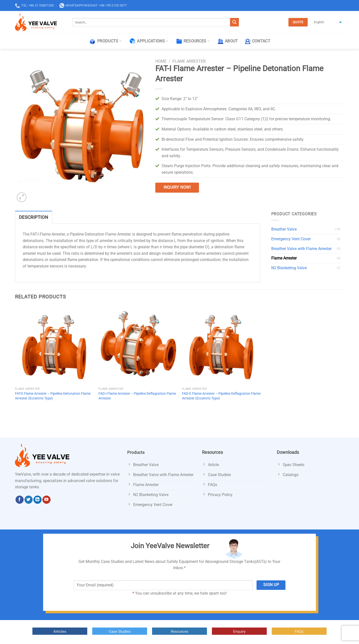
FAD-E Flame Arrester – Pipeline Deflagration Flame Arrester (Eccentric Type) (221, 396)
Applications (149, 41)
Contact (257, 41)
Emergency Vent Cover (291, 239)
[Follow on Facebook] (20, 500)
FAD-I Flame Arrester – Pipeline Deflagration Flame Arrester (137, 396)
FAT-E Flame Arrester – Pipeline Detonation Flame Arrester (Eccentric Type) (53, 396)
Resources (193, 41)
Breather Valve (284, 229)
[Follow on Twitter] (29, 500)
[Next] (34, 195)
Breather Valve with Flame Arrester (301, 249)
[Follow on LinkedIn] (38, 500)
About (228, 41)
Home (161, 61)
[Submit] (234, 22)
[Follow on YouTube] (46, 500)
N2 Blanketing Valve (289, 268)
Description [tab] (34, 217)
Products (105, 41)
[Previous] (17, 416)
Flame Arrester (189, 61)
